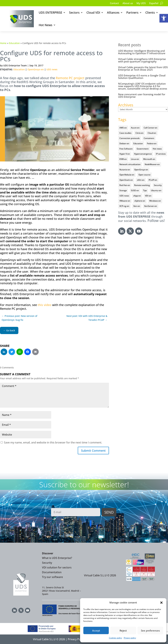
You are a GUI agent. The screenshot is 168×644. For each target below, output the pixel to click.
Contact (112, 3)
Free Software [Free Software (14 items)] (126, 149)
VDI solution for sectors (57, 567)
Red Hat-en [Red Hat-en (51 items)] (125, 185)
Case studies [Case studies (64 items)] (125, 133)
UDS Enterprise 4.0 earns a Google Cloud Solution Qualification (142, 77)
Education (14, 43)
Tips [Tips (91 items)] (145, 190)
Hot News (46, 25)
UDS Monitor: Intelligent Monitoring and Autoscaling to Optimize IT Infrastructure (142, 52)
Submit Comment (93, 451)
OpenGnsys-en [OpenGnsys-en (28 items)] (141, 170)
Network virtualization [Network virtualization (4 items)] (130, 164)
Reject (123, 631)
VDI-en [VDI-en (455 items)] (148, 196)
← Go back (9, 330)
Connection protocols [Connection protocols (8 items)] (130, 138)
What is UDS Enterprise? (57, 558)
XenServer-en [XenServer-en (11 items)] (151, 206)
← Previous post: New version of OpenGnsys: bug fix (19, 318)
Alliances (113, 12)
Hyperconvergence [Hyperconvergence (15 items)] (143, 154)
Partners (132, 12)
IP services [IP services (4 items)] (161, 154)
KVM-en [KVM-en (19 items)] (123, 159)
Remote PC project (70, 78)
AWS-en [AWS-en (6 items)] (123, 128)
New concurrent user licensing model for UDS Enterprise (142, 96)
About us (126, 3)
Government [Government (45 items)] (143, 149)
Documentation (52, 572)
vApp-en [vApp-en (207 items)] (137, 196)
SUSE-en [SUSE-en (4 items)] (135, 190)
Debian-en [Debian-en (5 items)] (124, 143)
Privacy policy (130, 638)
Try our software (52, 577)
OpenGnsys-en (36, 69)
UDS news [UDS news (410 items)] (124, 196)
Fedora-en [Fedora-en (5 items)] (152, 143)
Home (3, 43)
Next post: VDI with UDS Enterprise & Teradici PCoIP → (87, 318)
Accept (96, 631)
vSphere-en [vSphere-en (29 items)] (140, 201)
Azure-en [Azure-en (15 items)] (135, 128)
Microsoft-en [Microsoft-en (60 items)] (149, 159)
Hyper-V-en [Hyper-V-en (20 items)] (125, 154)
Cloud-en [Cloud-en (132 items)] (152, 133)
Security (47, 563)
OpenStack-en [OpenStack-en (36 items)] (126, 180)
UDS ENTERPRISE (50, 12)
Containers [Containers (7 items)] (149, 138)
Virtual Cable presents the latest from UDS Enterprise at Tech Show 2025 (143, 68)
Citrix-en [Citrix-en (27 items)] (140, 133)
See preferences (150, 631)
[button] (164, 18)
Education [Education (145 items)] (138, 143)
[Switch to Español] (153, 4)
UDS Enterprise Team (15, 65)
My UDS (140, 3)
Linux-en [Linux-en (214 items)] (135, 159)
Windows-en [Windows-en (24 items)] (155, 201)
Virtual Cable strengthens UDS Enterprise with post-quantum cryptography (142, 60)
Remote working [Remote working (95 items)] (142, 185)
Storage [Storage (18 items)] (123, 190)
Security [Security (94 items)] (158, 185)
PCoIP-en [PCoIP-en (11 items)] (153, 180)
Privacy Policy (76, 639)
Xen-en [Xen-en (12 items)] (137, 206)
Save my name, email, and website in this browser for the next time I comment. (53, 442)
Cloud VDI (93, 12)
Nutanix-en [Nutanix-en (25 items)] (125, 170)
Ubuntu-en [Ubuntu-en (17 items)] (156, 190)
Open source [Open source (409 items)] (144, 175)
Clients (150, 12)
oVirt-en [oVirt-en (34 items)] (141, 180)
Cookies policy (115, 638)
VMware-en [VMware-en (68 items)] (125, 201)
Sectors (74, 12)
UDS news (52, 69)
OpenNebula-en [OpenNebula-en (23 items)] (127, 175)
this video (45, 305)
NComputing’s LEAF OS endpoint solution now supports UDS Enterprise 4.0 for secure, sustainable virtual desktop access (143, 86)
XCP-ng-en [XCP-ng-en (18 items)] (124, 206)
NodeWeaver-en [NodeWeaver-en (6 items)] (152, 164)
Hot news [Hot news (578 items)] (157, 149)
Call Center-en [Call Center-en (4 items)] (151, 128)
